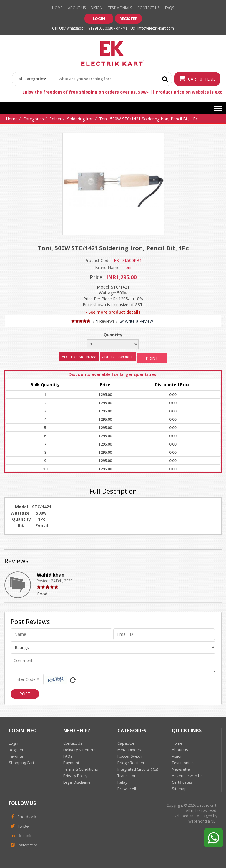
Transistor (127, 776)
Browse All (127, 789)
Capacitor (126, 743)
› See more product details (113, 312)
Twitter (19, 826)
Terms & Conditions (81, 769)
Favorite (16, 756)
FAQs (68, 756)
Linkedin (21, 835)
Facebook (23, 816)
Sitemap (179, 789)
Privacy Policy (75, 776)
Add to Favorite (118, 357)
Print (152, 358)
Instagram (23, 845)
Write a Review (137, 321)
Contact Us (148, 8)
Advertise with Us (187, 776)
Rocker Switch (130, 756)
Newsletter (182, 769)
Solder (55, 119)
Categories (34, 119)
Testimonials (120, 8)
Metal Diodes (129, 750)
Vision (97, 8)
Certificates (182, 782)
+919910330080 (100, 28)
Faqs (169, 8)
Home (57, 8)
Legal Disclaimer (78, 782)
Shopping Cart (21, 763)
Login (99, 19)
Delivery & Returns (80, 750)
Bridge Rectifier (131, 763)
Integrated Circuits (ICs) (138, 769)
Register (128, 19)
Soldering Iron (80, 119)
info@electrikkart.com (156, 28)
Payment (71, 763)
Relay (122, 782)
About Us (77, 8)
